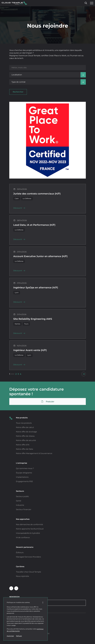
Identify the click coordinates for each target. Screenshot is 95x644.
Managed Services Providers (28, 557)
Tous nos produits (24, 423)
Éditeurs (20, 553)
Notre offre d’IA (23, 445)
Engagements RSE (24, 481)
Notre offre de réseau (25, 436)
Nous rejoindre (23, 576)
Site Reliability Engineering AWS (33, 319)
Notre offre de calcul (25, 427)
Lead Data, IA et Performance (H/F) (34, 225)
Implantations (22, 477)
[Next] (84, 374)
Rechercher (18, 92)
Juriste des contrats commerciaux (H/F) (37, 194)
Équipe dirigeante (24, 473)
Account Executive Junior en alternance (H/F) (40, 256)
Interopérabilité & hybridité (28, 533)
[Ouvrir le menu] (91, 3)
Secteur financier (24, 509)
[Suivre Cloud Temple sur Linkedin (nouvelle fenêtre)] (11, 588)
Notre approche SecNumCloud (30, 529)
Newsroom (14, 597)
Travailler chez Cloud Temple (28, 572)
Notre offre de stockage (26, 432)
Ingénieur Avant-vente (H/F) (30, 350)
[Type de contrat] (48, 82)
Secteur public (22, 496)
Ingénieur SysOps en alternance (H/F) (36, 288)
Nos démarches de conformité (29, 524)
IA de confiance (23, 537)
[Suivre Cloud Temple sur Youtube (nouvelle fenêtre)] (16, 588)
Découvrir (19, 208)
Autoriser (10, 636)
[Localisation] (48, 75)
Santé (19, 501)
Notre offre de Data (24, 449)
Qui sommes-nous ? (25, 468)
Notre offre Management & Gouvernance (34, 453)
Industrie (20, 505)
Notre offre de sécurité (26, 440)
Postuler (48, 402)
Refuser (19, 636)
